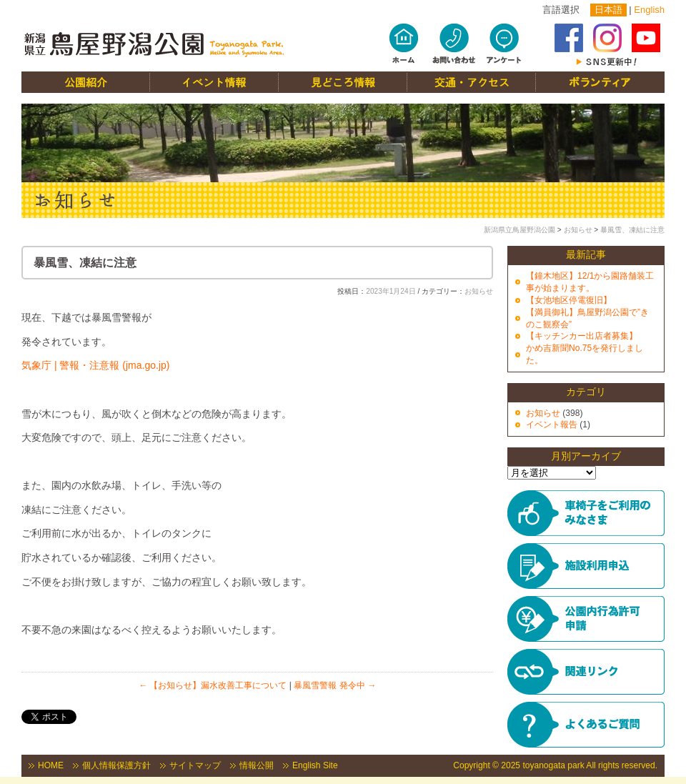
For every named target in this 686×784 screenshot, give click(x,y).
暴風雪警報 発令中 (335, 685)
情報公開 (257, 765)
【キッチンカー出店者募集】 (582, 336)
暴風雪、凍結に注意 (632, 230)
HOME (51, 765)
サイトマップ (195, 765)
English (649, 10)
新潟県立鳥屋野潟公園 (520, 230)
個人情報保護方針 (116, 765)
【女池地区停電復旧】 (569, 300)
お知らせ (578, 230)
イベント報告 (552, 425)
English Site (315, 765)
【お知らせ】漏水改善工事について (213, 685)
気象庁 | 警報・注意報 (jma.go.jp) (95, 365)
